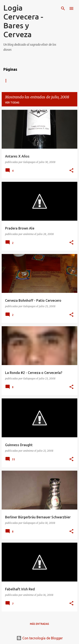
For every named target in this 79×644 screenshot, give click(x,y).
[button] (71, 171)
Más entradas (39, 624)
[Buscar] (63, 8)
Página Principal (15, 81)
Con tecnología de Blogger (40, 638)
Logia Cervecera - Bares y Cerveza (23, 21)
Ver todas (12, 103)
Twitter (43, 81)
